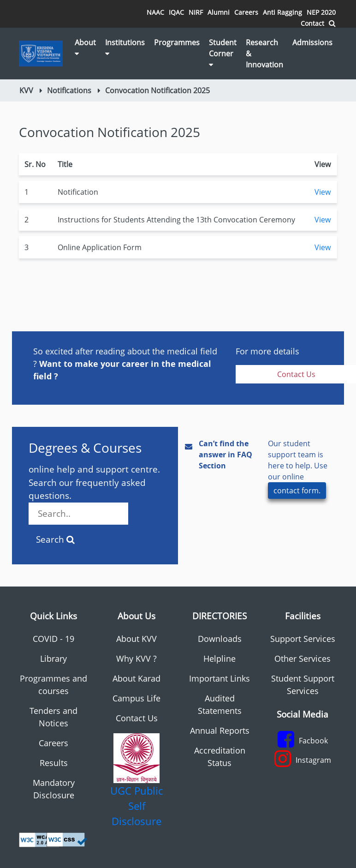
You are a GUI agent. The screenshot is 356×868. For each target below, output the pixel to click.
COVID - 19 (53, 639)
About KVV (136, 639)
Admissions (312, 42)
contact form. (297, 491)
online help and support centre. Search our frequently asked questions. (94, 494)
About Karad (136, 678)
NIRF (196, 12)
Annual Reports (220, 730)
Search (55, 539)
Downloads (220, 639)
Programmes (177, 42)
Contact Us (137, 718)
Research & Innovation (264, 54)
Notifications (69, 90)
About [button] (85, 47)
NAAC (155, 12)
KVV (26, 90)
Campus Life (136, 698)
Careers (246, 12)
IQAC (176, 12)
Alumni (219, 12)
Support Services (303, 639)
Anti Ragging (282, 12)
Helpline (220, 658)
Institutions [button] (125, 47)
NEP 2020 (321, 12)
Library (53, 658)
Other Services (303, 658)
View (323, 192)
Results (54, 763)
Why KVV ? (136, 658)
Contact (312, 23)
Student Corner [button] (223, 53)
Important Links (220, 678)
